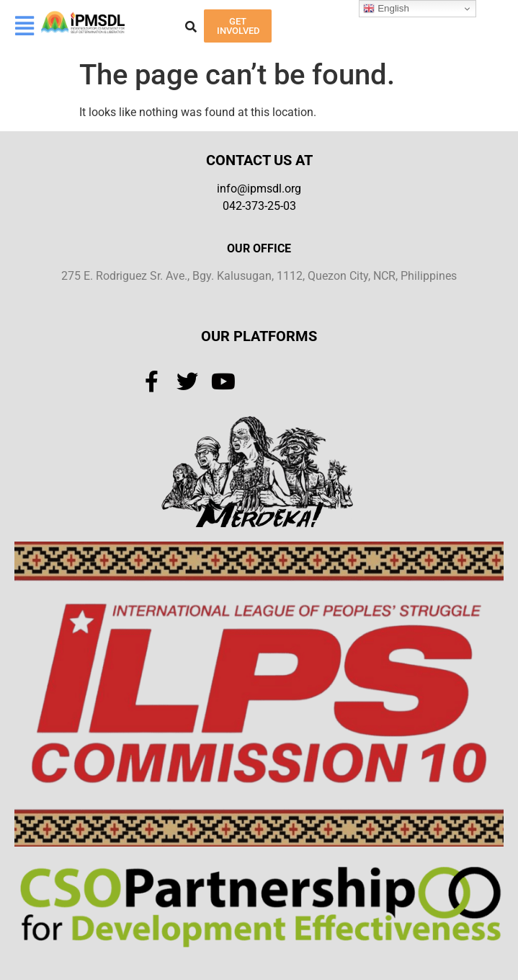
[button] (24, 26)
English (386, 9)
